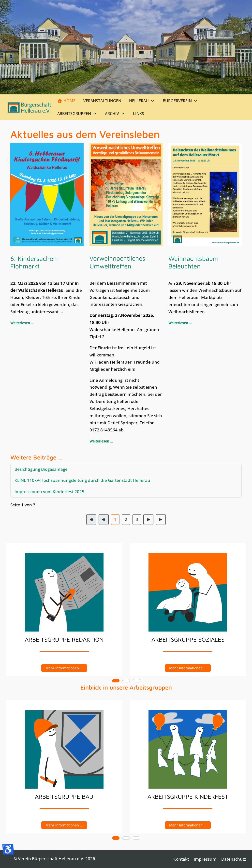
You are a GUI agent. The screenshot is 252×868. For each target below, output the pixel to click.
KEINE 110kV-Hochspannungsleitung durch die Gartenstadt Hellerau (82, 480)
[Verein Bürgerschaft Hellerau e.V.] (30, 107)
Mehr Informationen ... (64, 668)
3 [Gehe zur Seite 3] (137, 519)
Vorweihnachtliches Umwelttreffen (117, 262)
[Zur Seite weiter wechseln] (148, 520)
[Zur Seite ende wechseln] (161, 520)
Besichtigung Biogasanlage (41, 469)
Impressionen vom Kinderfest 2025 (49, 492)
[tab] (116, 681)
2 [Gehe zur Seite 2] (126, 519)
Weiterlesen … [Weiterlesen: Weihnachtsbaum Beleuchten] (180, 323)
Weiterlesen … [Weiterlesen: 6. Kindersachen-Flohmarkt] (22, 323)
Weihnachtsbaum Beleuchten (193, 262)
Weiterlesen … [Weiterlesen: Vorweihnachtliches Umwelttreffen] (101, 441)
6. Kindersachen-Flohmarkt (35, 262)
